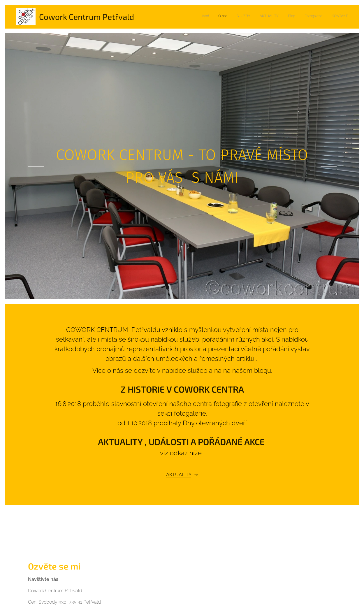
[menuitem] (293, 17)
